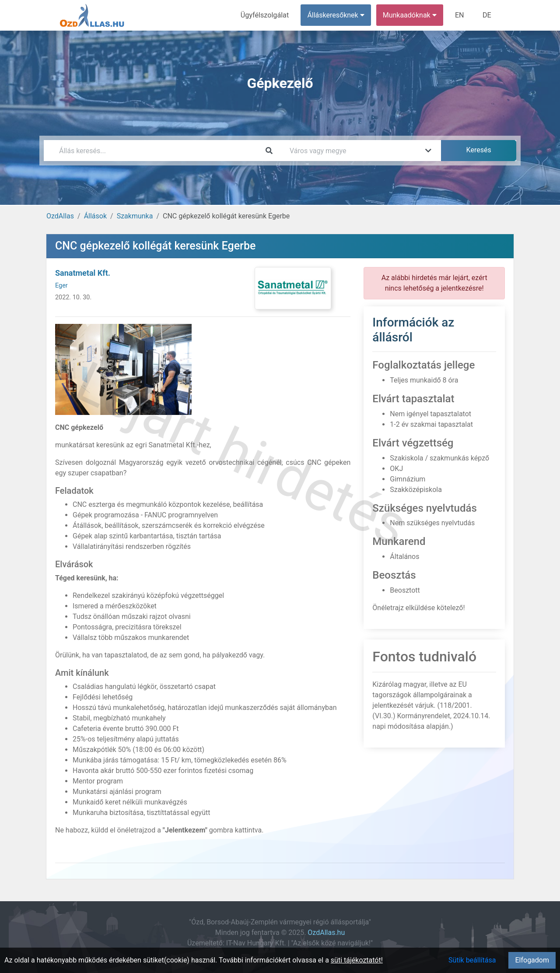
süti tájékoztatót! (357, 960)
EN (460, 15)
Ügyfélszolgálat (265, 15)
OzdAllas (60, 216)
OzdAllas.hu (326, 933)
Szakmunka (135, 216)
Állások (95, 216)
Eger (61, 286)
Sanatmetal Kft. (83, 273)
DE (487, 15)
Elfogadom (532, 960)
